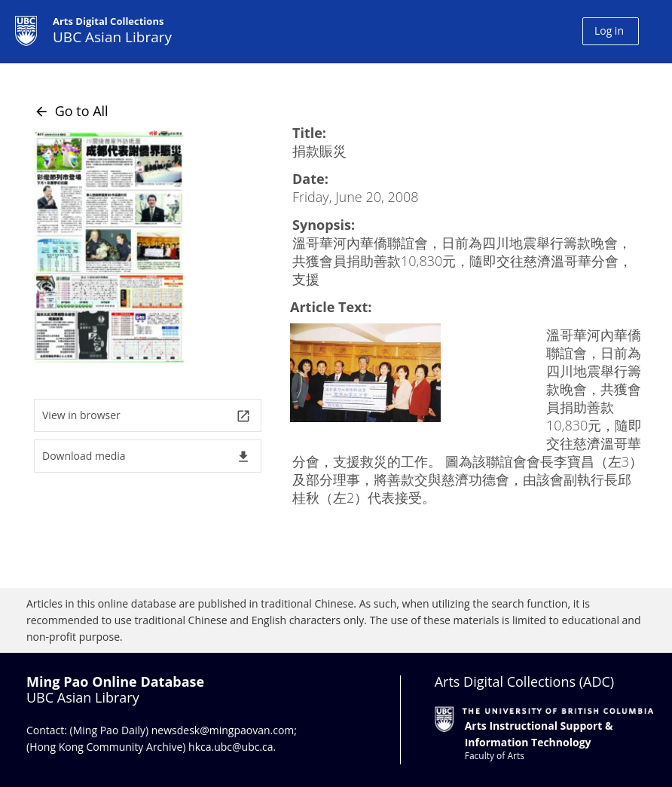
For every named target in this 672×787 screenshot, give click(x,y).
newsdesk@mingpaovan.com (223, 730)
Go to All (71, 111)
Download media (147, 456)
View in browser (147, 416)
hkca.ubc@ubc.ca (231, 747)
